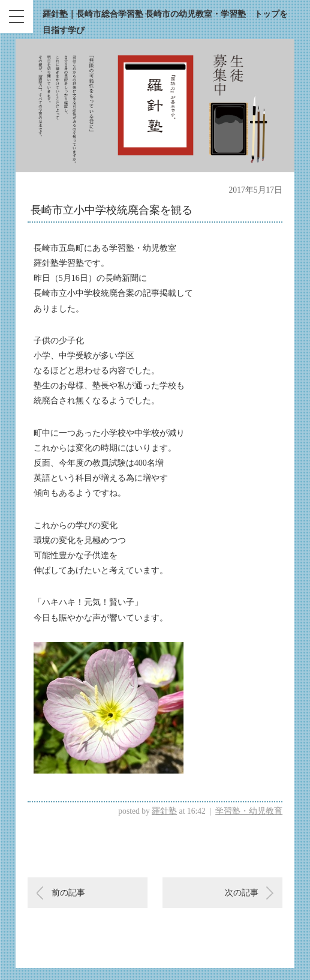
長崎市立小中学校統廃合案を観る (112, 210)
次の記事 (242, 893)
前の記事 (68, 893)
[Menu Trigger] (16, 17)
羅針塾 (164, 811)
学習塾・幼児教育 (249, 811)
